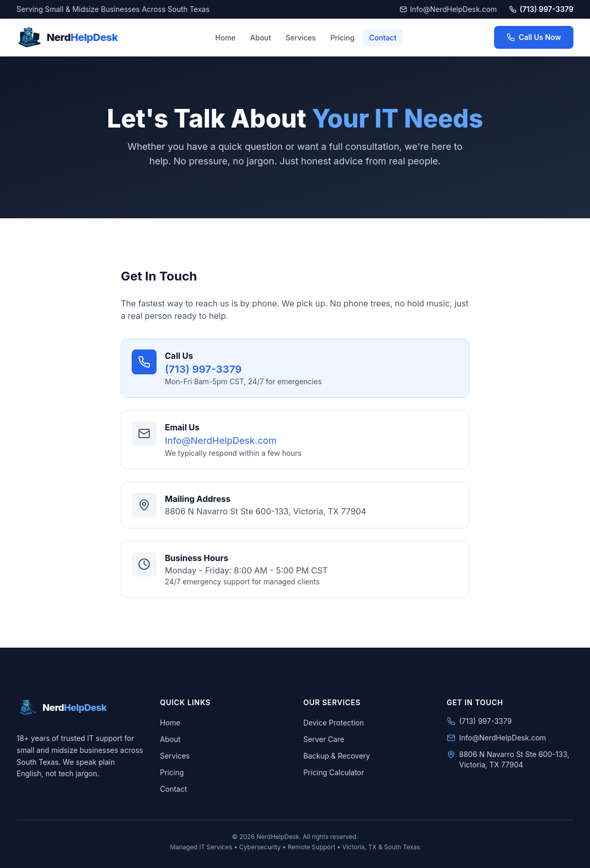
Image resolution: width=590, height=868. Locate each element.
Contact (383, 38)
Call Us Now (534, 37)
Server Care (324, 739)
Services (301, 38)
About (261, 38)
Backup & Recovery (337, 756)
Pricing (342, 38)
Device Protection (334, 723)
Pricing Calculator (334, 772)
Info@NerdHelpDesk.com (448, 9)
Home (226, 38)
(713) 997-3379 (541, 9)
